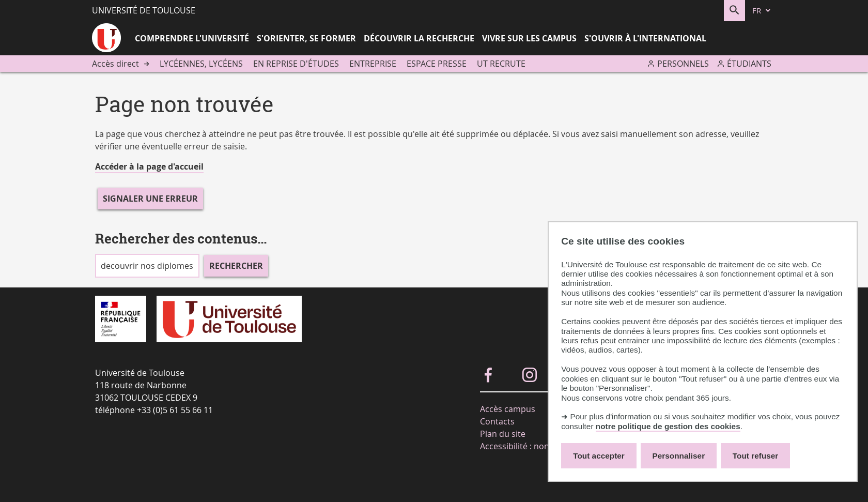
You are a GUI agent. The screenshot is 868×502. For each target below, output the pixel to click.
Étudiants (749, 64)
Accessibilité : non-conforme (535, 446)
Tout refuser (755, 456)
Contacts (497, 421)
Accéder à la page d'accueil (149, 166)
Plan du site (503, 434)
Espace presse (437, 64)
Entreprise (373, 64)
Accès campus (508, 409)
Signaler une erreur (150, 199)
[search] (147, 266)
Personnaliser (679, 456)
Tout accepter (599, 456)
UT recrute (501, 64)
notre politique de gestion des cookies (668, 426)
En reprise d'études (296, 64)
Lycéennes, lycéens (201, 64)
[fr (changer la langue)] (762, 11)
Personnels (683, 64)
